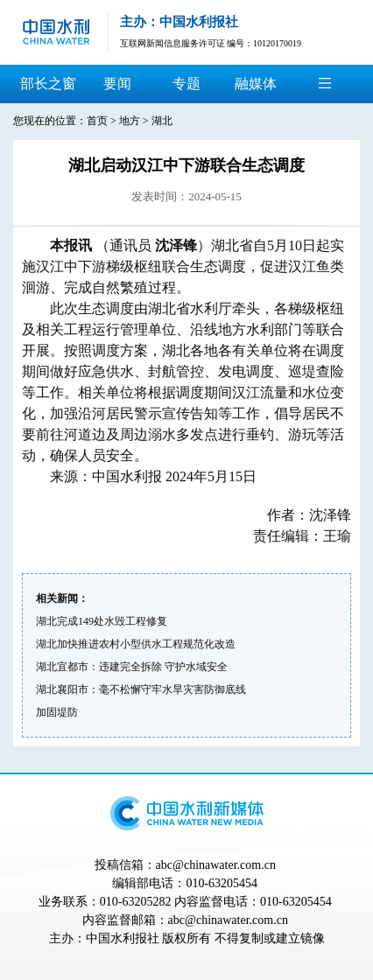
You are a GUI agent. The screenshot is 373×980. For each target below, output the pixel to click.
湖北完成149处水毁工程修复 (102, 621)
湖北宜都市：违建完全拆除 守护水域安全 (132, 667)
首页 (97, 121)
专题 (186, 84)
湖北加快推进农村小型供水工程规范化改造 (136, 644)
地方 (130, 121)
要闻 (117, 84)
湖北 (162, 121)
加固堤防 (57, 712)
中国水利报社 (123, 938)
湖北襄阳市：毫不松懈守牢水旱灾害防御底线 (141, 689)
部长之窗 (48, 84)
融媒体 (256, 84)
